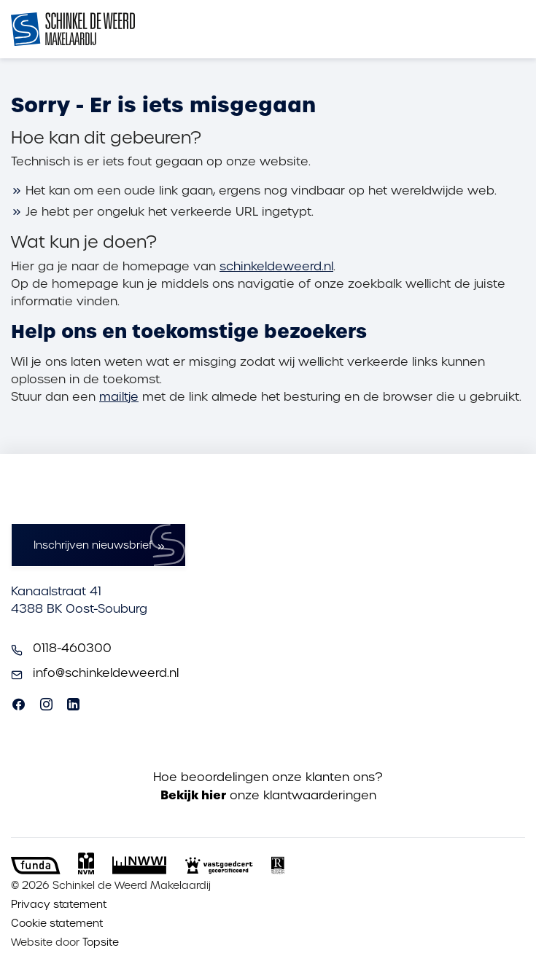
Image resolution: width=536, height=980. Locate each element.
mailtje (119, 397)
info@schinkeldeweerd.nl (106, 673)
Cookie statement (57, 923)
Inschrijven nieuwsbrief (93, 545)
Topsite (101, 942)
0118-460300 (72, 648)
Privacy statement (59, 904)
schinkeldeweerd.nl (276, 266)
